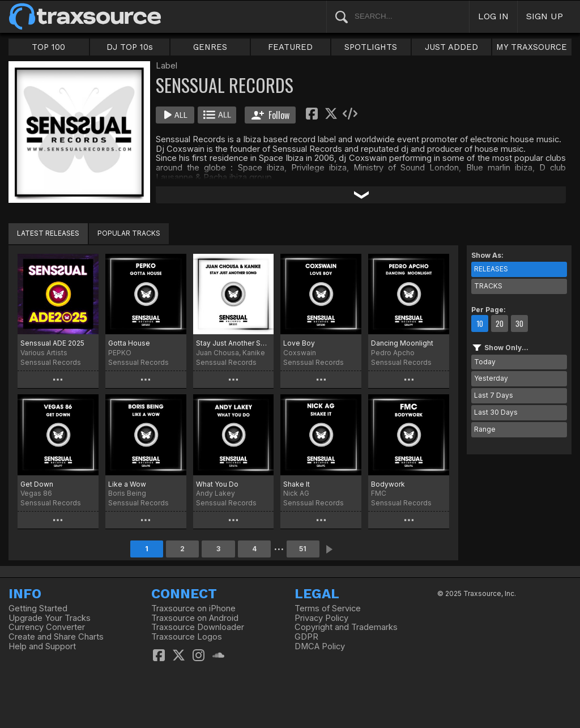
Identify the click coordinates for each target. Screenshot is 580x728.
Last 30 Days (496, 412)
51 (303, 549)
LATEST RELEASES (48, 233)
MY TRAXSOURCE (532, 47)
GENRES (210, 47)
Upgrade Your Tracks (50, 618)
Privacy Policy (321, 618)
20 (500, 323)
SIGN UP (545, 16)
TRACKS (488, 286)
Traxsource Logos (187, 637)
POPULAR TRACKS (129, 233)
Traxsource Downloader (198, 627)
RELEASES (491, 269)
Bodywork (388, 484)
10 (480, 323)
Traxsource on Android (195, 618)
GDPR (306, 637)
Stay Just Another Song (234, 343)
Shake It (297, 484)
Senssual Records (51, 362)
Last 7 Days (494, 395)
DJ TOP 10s (130, 47)
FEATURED (290, 47)
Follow (270, 115)
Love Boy (299, 343)
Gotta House (129, 343)
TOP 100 (48, 47)
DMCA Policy (320, 646)
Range (485, 429)
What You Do (217, 484)
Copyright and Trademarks (346, 627)
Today (485, 362)
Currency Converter (47, 627)
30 (519, 323)
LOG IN (493, 16)
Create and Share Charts (56, 637)
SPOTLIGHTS (371, 47)
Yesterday (491, 378)
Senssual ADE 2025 (52, 343)
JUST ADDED (451, 47)
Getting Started (38, 608)
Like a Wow (127, 484)
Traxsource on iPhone (193, 608)
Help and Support (42, 646)
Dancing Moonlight (402, 343)
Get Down (37, 484)
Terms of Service (328, 608)
